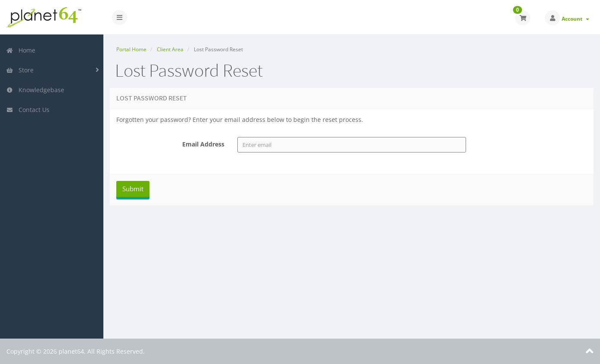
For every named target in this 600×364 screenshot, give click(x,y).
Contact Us (28, 110)
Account (575, 19)
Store (20, 70)
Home (21, 50)
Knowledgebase (35, 90)
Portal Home (131, 49)
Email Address (203, 144)
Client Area (170, 49)
